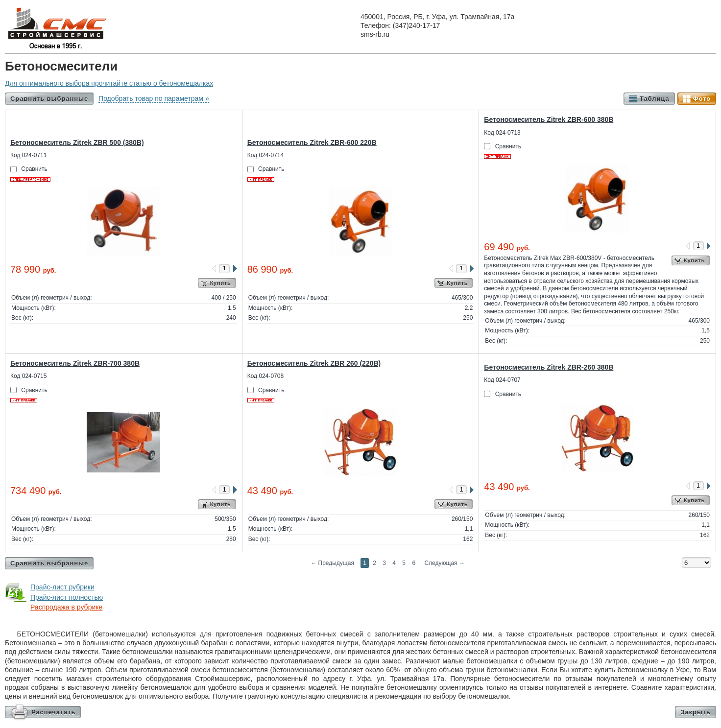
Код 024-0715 (28, 376)
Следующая (444, 563)
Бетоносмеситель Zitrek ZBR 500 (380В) (77, 142)
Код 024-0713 (502, 133)
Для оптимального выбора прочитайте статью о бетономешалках (109, 83)
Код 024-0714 (265, 155)
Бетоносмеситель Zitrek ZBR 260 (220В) (314, 363)
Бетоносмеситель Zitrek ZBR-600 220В (312, 142)
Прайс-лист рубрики (62, 587)
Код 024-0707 (502, 380)
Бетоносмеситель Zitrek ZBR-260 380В (549, 367)
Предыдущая (332, 563)
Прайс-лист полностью (67, 597)
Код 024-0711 (28, 155)
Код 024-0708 (265, 376)
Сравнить (34, 169)
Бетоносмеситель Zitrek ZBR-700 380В (75, 363)
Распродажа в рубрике (66, 607)
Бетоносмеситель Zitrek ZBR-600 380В (549, 119)
